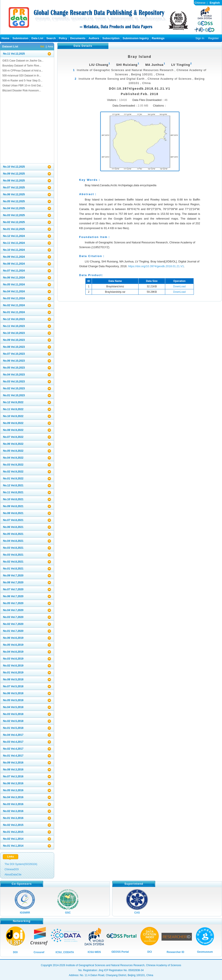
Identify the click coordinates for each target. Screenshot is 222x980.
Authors (94, 38)
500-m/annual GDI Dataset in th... (22, 76)
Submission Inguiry (136, 38)
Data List (37, 38)
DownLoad (179, 286)
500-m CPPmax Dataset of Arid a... (23, 71)
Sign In (200, 38)
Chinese (200, 3)
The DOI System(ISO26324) (21, 864)
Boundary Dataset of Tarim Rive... (22, 66)
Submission (20, 38)
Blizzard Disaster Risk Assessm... (22, 91)
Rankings (158, 38)
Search (51, 38)
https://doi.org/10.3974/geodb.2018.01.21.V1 (156, 266)
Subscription (111, 38)
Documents (78, 38)
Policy (63, 38)
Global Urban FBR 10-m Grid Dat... (23, 86)
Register (214, 38)
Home (5, 38)
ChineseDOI (12, 869)
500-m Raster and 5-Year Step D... (22, 81)
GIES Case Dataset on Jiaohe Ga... (23, 61)
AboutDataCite (13, 875)
